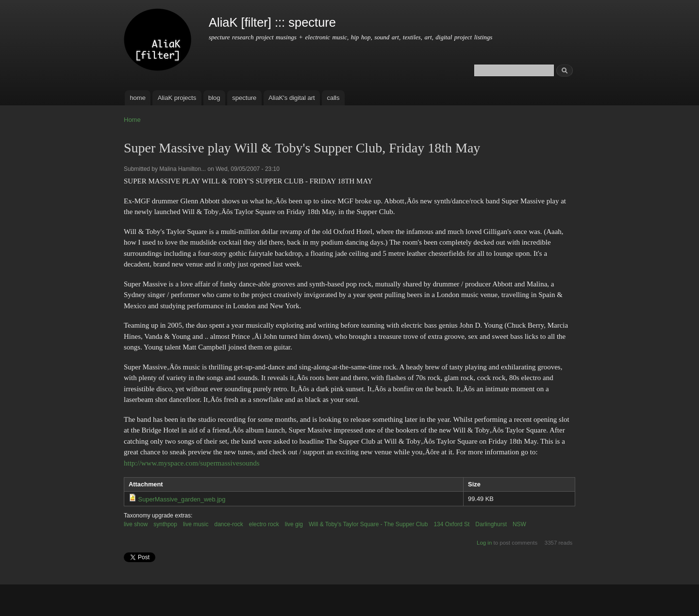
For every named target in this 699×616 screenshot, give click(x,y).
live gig (294, 524)
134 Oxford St (451, 524)
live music (196, 524)
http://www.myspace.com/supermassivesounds (192, 463)
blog (214, 98)
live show (136, 524)
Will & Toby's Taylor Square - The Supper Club (368, 524)
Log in (484, 543)
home (138, 98)
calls (333, 98)
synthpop (165, 524)
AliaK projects (177, 98)
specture (244, 98)
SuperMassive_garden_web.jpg (182, 499)
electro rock (264, 524)
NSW (519, 524)
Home (132, 120)
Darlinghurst (491, 524)
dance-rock (229, 524)
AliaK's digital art (292, 98)
